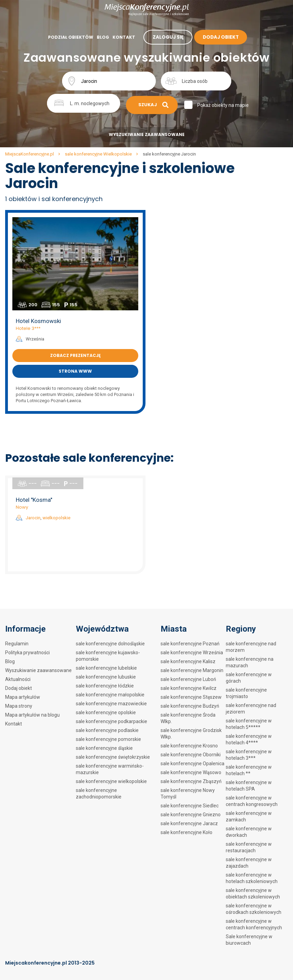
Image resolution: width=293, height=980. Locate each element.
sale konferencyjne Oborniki (191, 755)
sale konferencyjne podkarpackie (112, 721)
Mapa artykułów (23, 697)
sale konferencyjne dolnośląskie (110, 644)
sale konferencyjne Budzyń (190, 706)
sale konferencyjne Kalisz (188, 661)
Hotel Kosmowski (38, 321)
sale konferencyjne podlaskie (107, 730)
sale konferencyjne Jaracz (189, 823)
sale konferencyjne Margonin (192, 670)
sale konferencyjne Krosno (189, 746)
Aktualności (18, 679)
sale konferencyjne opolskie (106, 712)
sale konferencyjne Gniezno (191, 815)
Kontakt (123, 37)
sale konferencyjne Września (192, 653)
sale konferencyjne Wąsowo (191, 772)
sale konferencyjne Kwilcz (189, 688)
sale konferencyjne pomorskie (108, 739)
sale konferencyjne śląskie (104, 748)
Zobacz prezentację (75, 355)
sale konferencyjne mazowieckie (111, 704)
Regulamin (17, 644)
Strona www (75, 371)
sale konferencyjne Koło (186, 832)
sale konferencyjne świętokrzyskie (113, 757)
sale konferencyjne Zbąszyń (191, 781)
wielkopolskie (56, 518)
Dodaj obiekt (19, 688)
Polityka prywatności (27, 653)
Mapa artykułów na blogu (32, 715)
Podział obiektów (70, 37)
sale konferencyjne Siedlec (190, 806)
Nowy (22, 507)
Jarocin (33, 518)
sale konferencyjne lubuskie (106, 677)
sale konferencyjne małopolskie (110, 695)
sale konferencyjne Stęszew (191, 697)
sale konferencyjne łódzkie (105, 686)
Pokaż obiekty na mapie (224, 105)
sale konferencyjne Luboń (188, 679)
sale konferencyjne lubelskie (106, 668)
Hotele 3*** (28, 328)
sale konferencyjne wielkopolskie (111, 781)
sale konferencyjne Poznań (190, 644)
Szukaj (153, 105)
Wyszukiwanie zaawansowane (147, 134)
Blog (102, 37)
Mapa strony (19, 706)
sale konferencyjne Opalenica (192, 764)
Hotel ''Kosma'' (34, 500)
